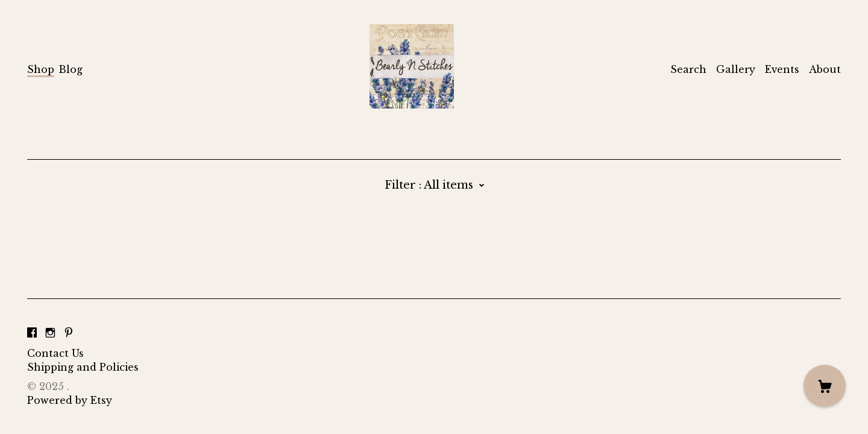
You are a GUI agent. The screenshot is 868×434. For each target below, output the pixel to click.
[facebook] (32, 333)
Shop (41, 69)
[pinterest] (69, 333)
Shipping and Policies (83, 367)
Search (688, 69)
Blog (71, 69)
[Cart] (825, 386)
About (825, 69)
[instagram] (50, 333)
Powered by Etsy (70, 400)
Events (782, 69)
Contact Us (55, 353)
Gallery (736, 69)
